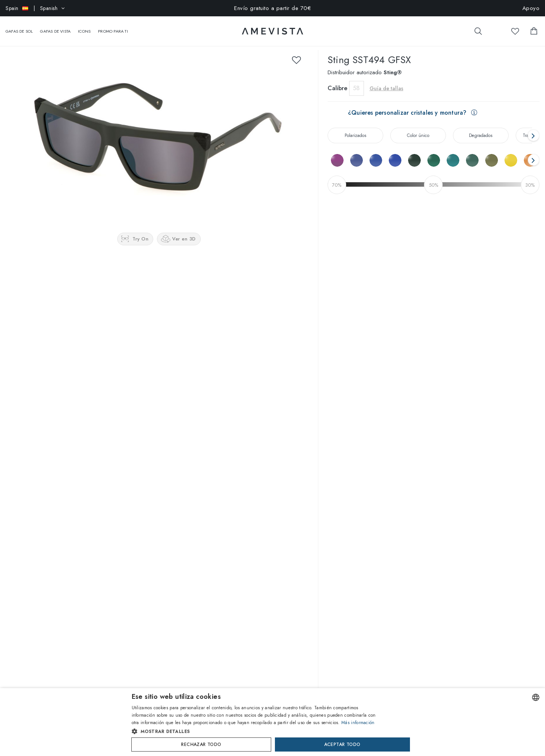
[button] (257, 732)
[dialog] (272, 722)
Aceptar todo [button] (342, 744)
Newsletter (259, 586)
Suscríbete (288, 661)
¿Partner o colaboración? (34, 567)
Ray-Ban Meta (101, 544)
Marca (93, 532)
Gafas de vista (55, 27)
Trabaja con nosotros (28, 555)
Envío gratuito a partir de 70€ (272, 8)
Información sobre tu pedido (279, 551)
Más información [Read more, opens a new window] (358, 723)
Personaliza (180, 555)
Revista (13, 544)
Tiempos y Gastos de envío (277, 563)
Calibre (337, 81)
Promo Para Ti (113, 27)
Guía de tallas (386, 81)
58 (356, 81)
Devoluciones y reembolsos (278, 574)
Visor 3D (177, 544)
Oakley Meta (100, 555)
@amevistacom (450, 517)
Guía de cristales (185, 578)
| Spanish (35, 8)
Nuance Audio (102, 567)
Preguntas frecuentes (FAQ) (278, 540)
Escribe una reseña (273, 455)
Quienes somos (22, 532)
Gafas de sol (19, 27)
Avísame (378, 251)
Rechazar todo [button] (201, 744)
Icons (84, 27)
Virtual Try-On (183, 532)
